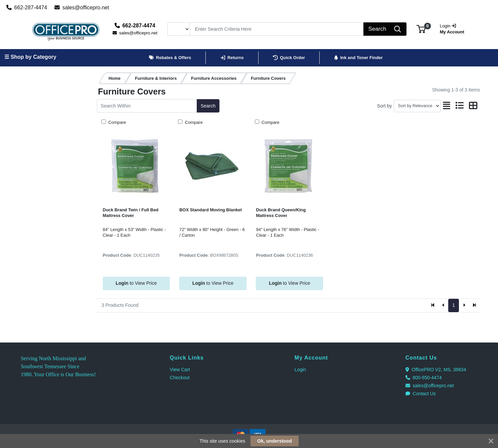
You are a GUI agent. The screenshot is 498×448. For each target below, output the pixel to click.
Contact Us (421, 394)
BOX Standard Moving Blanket (211, 210)
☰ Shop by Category (30, 57)
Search (208, 106)
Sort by (384, 106)
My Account (454, 28)
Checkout (180, 378)
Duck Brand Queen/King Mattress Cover (281, 213)
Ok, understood (274, 441)
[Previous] (443, 305)
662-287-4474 (27, 8)
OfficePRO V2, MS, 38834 (436, 370)
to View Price (136, 283)
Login (300, 370)
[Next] (464, 305)
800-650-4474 (424, 378)
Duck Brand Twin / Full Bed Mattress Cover (131, 213)
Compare (117, 122)
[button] (421, 29)
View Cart (180, 370)
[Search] (277, 29)
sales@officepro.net (82, 8)
